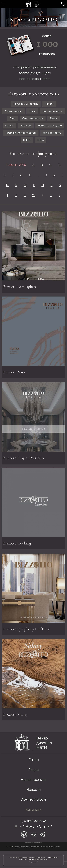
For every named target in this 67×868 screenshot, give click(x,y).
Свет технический (33, 119)
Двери (54, 119)
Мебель (50, 104)
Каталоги (33, 826)
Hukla (41, 142)
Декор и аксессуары (50, 127)
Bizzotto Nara (14, 385)
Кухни (32, 112)
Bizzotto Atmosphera (20, 302)
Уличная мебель (53, 134)
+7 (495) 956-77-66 (35, 838)
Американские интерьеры (21, 134)
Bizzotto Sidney (16, 728)
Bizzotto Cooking (17, 557)
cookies (44, 857)
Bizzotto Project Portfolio (24, 473)
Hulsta (27, 142)
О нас (33, 775)
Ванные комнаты (53, 112)
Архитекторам (33, 816)
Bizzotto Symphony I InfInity (27, 645)
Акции (34, 785)
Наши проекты (33, 795)
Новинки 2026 (15, 167)
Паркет (9, 127)
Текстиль (26, 127)
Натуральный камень (25, 104)
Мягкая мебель (13, 112)
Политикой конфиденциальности (38, 859)
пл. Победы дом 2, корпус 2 (36, 843)
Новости (34, 806)
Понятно (33, 863)
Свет (12, 119)
